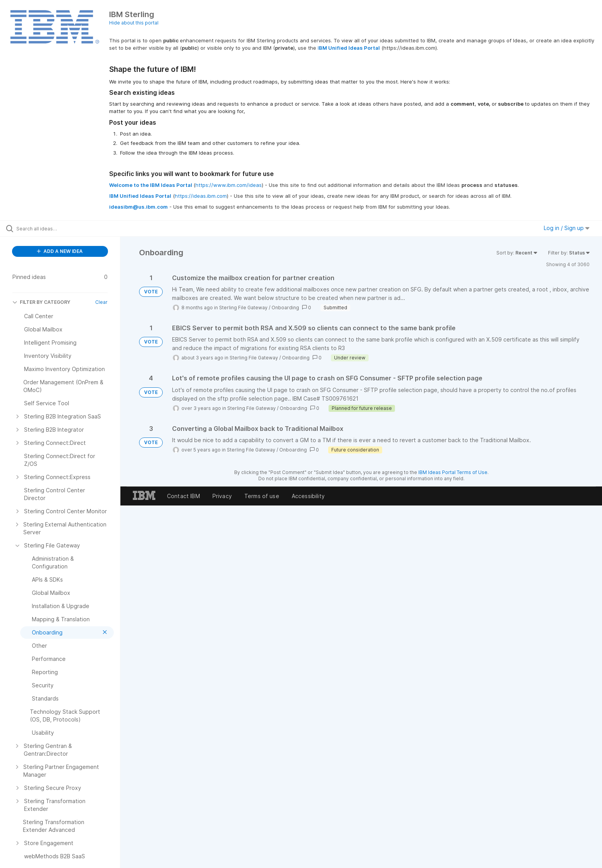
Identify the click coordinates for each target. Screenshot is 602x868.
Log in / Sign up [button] (567, 228)
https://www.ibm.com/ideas (229, 185)
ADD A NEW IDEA (60, 251)
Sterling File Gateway (243, 308)
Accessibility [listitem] (308, 496)
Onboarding (285, 308)
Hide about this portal (134, 23)
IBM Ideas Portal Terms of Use (453, 472)
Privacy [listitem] (222, 496)
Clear (101, 302)
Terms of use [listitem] (262, 496)
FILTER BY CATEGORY (41, 302)
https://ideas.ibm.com (201, 196)
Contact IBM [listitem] (184, 496)
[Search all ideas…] (70, 228)
